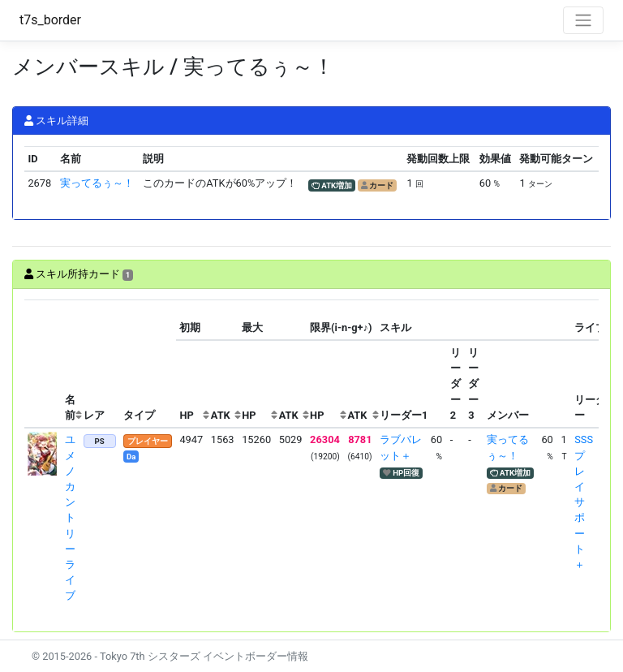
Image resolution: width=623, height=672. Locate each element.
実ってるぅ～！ (97, 183)
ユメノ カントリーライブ (70, 517)
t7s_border (50, 20)
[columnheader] (43, 364)
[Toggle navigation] (583, 20)
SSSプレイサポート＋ (584, 502)
